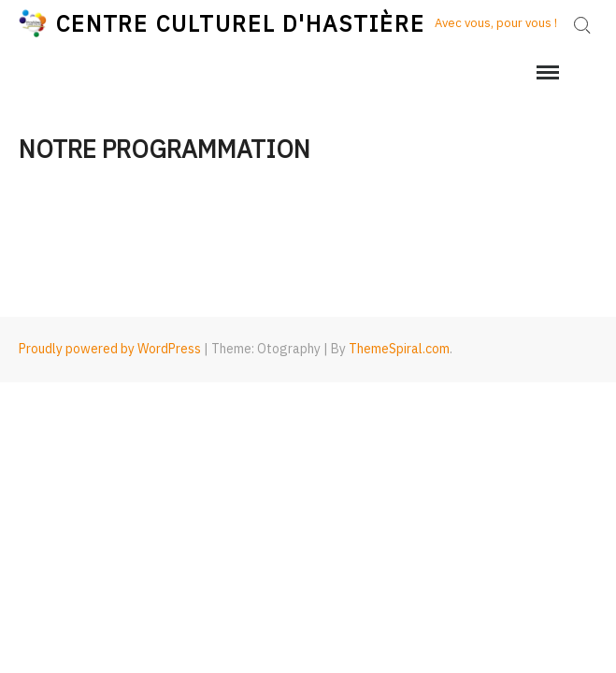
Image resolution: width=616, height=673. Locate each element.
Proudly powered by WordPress (110, 349)
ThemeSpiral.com (399, 349)
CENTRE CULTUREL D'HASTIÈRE (241, 23)
